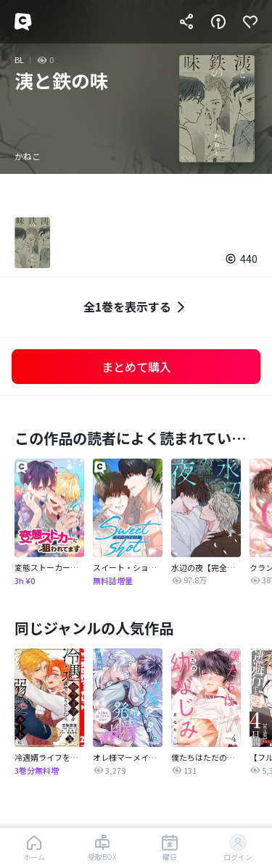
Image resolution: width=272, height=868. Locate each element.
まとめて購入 (136, 367)
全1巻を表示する (136, 307)
